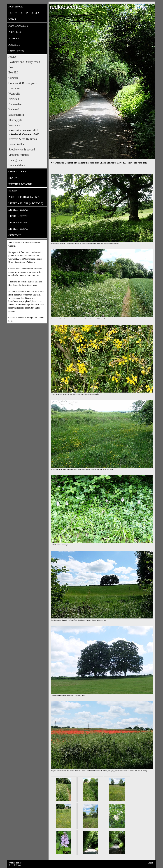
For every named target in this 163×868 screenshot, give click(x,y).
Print (11, 863)
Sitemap (18, 863)
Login (150, 863)
